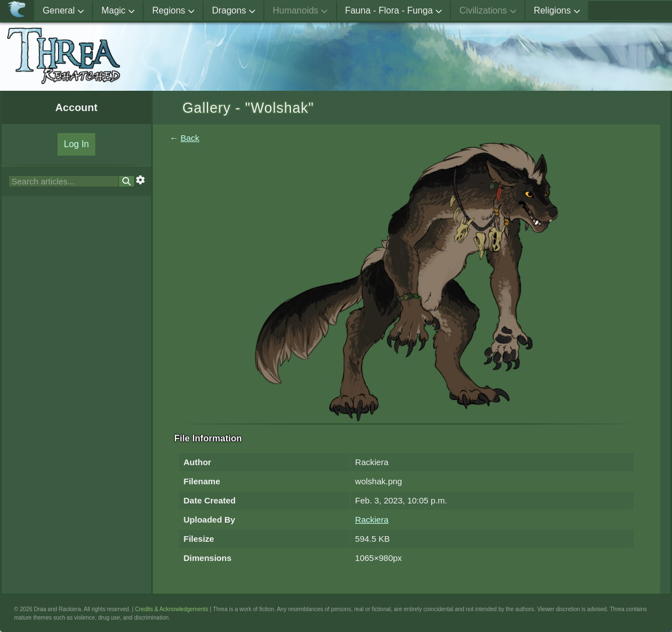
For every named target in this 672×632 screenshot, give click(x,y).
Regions (173, 10)
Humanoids (300, 10)
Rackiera (372, 520)
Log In (76, 144)
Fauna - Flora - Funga (394, 10)
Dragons (234, 10)
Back (190, 138)
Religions (557, 10)
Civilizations (488, 10)
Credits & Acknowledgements (172, 609)
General (63, 10)
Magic (118, 10)
